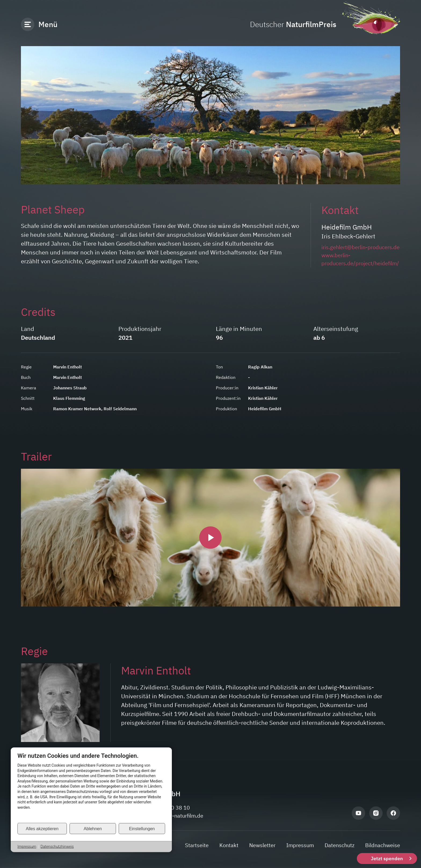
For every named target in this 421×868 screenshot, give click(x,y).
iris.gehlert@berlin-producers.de (360, 247)
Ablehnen (93, 828)
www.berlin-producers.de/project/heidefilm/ (360, 259)
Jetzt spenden (387, 858)
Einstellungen (142, 828)
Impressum (27, 847)
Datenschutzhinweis (57, 847)
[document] (91, 787)
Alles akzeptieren (42, 828)
